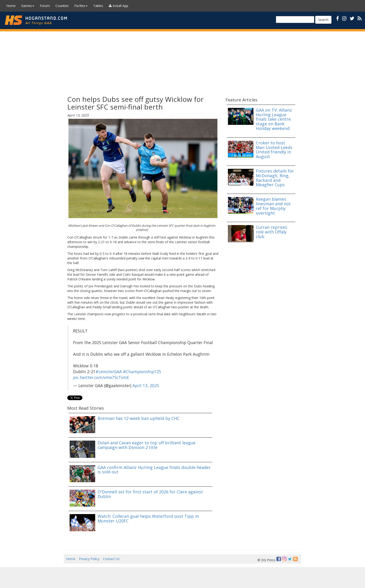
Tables (98, 6)
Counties (62, 6)
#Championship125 (142, 372)
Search (323, 20)
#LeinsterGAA (109, 372)
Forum (45, 6)
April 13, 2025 (146, 385)
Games (28, 6)
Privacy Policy (89, 559)
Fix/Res (81, 6)
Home (11, 6)
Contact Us (111, 559)
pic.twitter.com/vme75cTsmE (101, 377)
